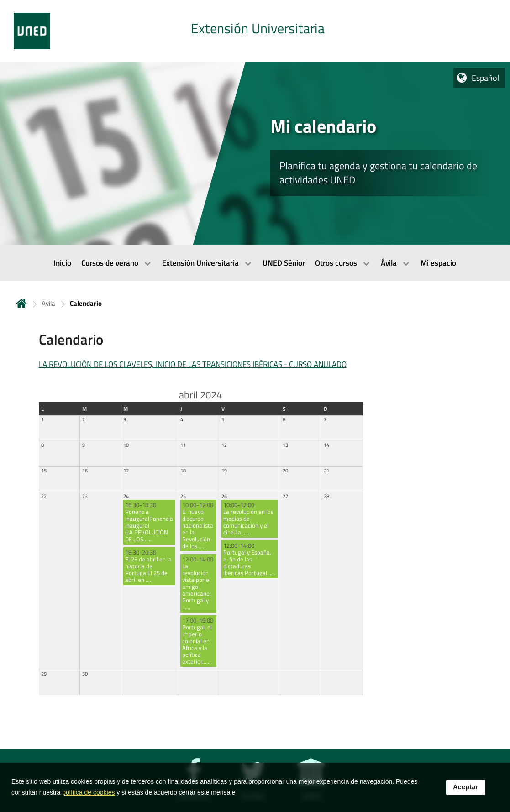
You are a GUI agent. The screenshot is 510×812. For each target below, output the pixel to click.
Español (485, 78)
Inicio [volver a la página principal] (21, 303)
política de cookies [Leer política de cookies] (88, 800)
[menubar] (255, 263)
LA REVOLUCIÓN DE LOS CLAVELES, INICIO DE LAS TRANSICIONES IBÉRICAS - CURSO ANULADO (193, 364)
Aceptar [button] (466, 795)
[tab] (255, 31)
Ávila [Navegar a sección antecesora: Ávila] (48, 303)
